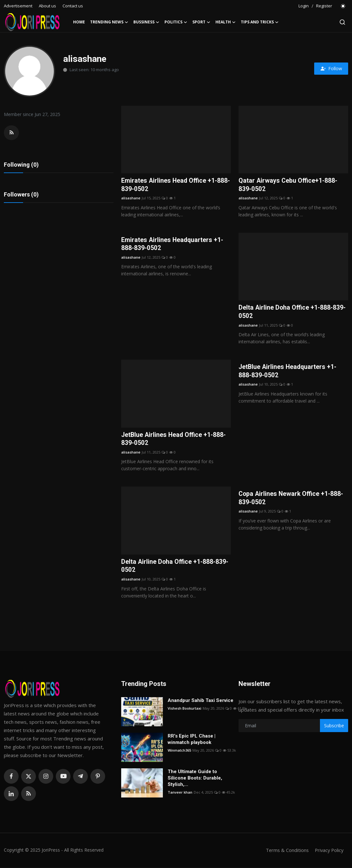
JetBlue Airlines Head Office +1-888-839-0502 (175, 440)
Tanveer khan (180, 793)
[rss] (29, 795)
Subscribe (334, 727)
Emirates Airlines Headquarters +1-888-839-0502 (173, 245)
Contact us (73, 6)
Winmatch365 (179, 751)
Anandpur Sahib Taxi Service (201, 701)
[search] (342, 22)
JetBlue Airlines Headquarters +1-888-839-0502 (289, 372)
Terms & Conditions (285, 851)
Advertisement (18, 6)
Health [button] (226, 22)
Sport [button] (201, 22)
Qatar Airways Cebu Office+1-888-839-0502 (289, 185)
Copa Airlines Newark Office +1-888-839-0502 (292, 499)
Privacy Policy (328, 851)
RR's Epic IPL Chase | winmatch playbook (192, 740)
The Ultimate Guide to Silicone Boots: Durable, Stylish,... (195, 779)
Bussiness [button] (146, 22)
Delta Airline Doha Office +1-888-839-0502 (293, 312)
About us (47, 6)
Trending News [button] (109, 22)
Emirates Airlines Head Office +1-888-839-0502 (170, 185)
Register (324, 6)
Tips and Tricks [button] (260, 22)
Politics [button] (176, 22)
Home (79, 22)
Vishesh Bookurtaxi (184, 709)
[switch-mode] (343, 6)
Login (304, 6)
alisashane (131, 198)
